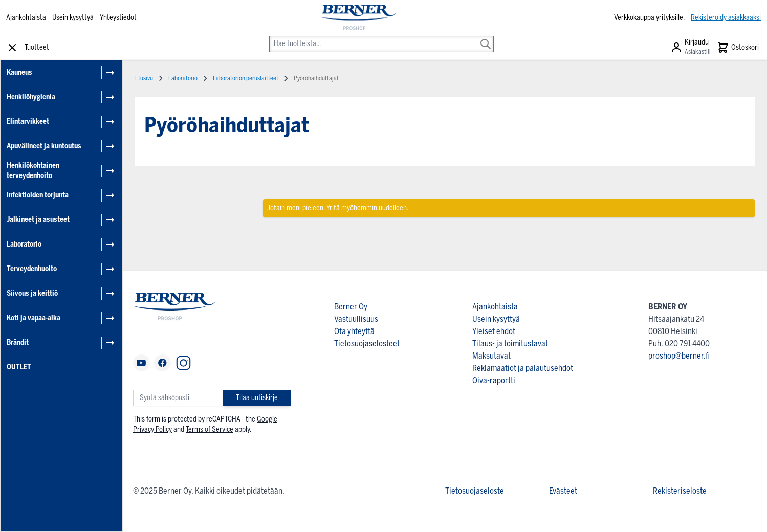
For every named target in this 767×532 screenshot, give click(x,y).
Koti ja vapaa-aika (34, 318)
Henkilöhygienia (31, 97)
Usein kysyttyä (73, 18)
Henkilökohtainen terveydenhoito (33, 171)
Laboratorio (24, 244)
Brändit (18, 342)
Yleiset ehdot (494, 331)
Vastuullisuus (356, 319)
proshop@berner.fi (679, 356)
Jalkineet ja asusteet (38, 220)
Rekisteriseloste (680, 491)
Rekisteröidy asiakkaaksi (726, 18)
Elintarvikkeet (28, 121)
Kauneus (19, 72)
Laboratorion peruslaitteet (246, 78)
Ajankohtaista (26, 18)
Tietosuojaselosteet (367, 343)
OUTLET (19, 367)
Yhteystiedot (118, 18)
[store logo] (358, 18)
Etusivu (144, 78)
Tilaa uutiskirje (257, 398)
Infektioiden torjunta (38, 195)
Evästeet (563, 491)
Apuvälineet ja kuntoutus (44, 146)
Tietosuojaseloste (475, 491)
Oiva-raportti (494, 380)
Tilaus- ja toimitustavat (510, 343)
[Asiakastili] (691, 48)
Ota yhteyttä (354, 331)
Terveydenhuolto (32, 269)
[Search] (486, 37)
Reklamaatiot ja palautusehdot (523, 368)
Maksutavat (491, 356)
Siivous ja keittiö (32, 293)
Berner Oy (351, 307)
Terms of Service (210, 429)
